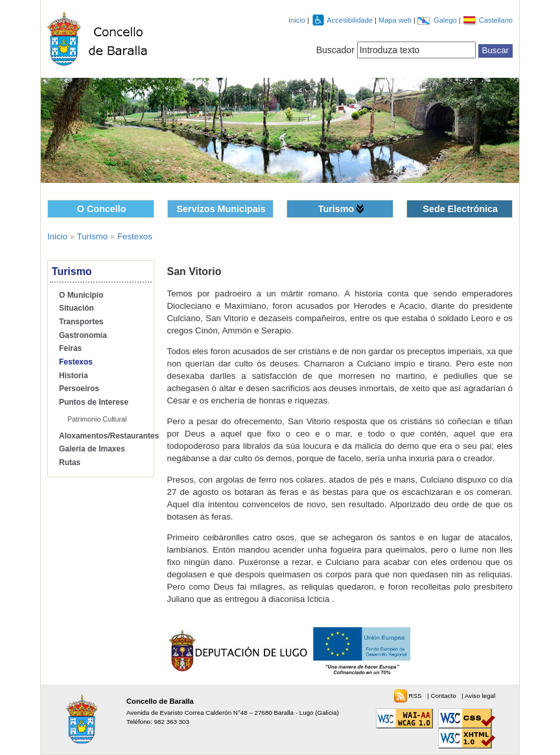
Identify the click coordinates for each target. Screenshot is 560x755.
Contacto (444, 696)
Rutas (70, 462)
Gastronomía (83, 335)
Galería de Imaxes (92, 449)
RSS (416, 696)
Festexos (135, 236)
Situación (76, 308)
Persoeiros (79, 389)
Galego (446, 20)
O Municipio (81, 295)
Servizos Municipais (221, 209)
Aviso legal (480, 696)
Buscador (335, 50)
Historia (74, 376)
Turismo (336, 209)
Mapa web (396, 20)
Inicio (297, 20)
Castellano (496, 20)
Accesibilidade (351, 20)
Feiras (70, 348)
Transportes (81, 322)
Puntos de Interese (94, 402)
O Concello (102, 209)
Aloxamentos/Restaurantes (109, 436)
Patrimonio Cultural (97, 419)
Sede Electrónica (460, 209)
